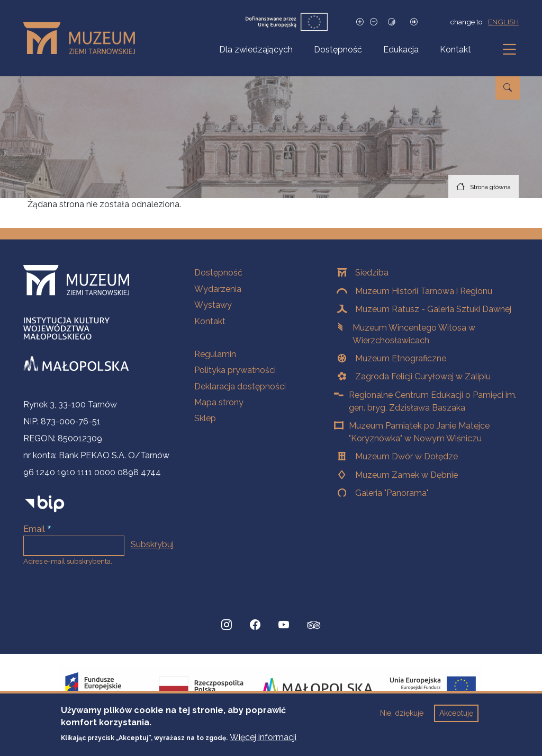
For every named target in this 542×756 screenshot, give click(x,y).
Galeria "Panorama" (392, 493)
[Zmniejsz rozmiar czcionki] (374, 22)
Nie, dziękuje (402, 718)
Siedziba (372, 273)
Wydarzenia (218, 289)
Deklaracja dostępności (240, 386)
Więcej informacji (263, 741)
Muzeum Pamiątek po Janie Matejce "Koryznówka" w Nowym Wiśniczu (419, 432)
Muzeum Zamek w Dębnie (406, 475)
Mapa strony (219, 402)
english (503, 22)
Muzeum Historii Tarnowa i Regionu (424, 291)
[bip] (45, 504)
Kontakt (455, 50)
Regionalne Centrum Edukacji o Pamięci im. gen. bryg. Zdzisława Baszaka (433, 401)
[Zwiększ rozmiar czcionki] (360, 22)
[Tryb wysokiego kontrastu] (392, 22)
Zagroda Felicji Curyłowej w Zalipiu (423, 376)
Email (34, 529)
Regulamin (215, 354)
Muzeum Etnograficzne (401, 358)
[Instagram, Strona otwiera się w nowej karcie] (227, 625)
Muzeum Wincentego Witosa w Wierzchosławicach (414, 334)
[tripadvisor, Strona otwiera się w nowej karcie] (314, 626)
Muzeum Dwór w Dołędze (406, 456)
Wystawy (213, 305)
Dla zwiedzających (256, 50)
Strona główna (490, 187)
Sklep (205, 418)
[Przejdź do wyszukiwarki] (508, 88)
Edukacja (401, 50)
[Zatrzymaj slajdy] (414, 22)
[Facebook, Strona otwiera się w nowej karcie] (255, 625)
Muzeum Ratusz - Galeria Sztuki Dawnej (433, 309)
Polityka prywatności (235, 370)
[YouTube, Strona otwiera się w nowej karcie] (284, 625)
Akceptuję (456, 718)
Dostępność (338, 50)
